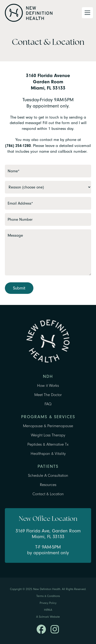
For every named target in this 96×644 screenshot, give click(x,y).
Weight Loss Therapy (48, 435)
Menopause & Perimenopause (48, 426)
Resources (48, 485)
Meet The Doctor (48, 395)
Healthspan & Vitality (48, 454)
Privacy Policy (48, 603)
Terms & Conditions (48, 596)
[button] (86, 13)
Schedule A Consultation (48, 476)
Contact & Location (48, 494)
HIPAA (48, 610)
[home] (29, 13)
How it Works (48, 386)
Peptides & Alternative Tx (48, 444)
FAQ (48, 404)
